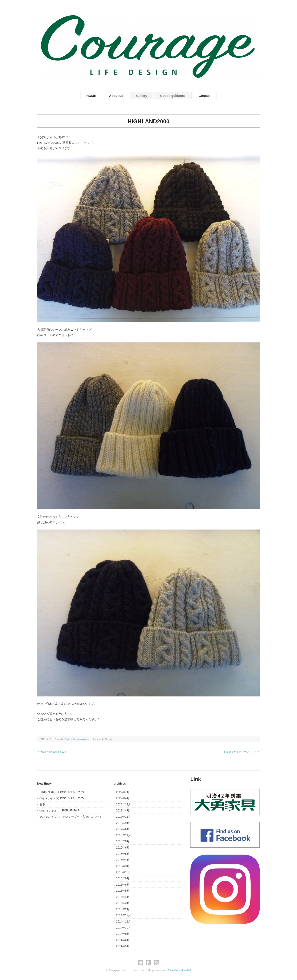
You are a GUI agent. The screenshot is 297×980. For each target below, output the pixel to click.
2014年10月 (123, 928)
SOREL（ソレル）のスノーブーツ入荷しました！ (71, 817)
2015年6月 (123, 885)
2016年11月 (123, 835)
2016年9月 (123, 841)
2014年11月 (123, 922)
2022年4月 (123, 798)
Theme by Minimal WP (179, 970)
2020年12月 (123, 804)
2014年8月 (123, 934)
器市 (42, 804)
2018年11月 (123, 817)
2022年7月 (123, 792)
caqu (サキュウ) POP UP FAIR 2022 (62, 798)
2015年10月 (123, 872)
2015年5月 (123, 891)
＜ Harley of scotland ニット (53, 752)
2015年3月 (123, 903)
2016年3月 (123, 866)
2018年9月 (123, 823)
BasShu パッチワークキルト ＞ (242, 752)
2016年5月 (123, 854)
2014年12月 (123, 915)
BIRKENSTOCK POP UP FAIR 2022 (62, 792)
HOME (91, 96)
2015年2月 (123, 909)
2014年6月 (123, 940)
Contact (205, 96)
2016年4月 (123, 860)
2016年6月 (123, 848)
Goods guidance (173, 96)
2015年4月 (123, 897)
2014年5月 (123, 946)
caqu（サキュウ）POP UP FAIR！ (61, 811)
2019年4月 (123, 811)
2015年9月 (123, 878)
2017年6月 (123, 829)
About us (116, 96)
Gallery (142, 96)
